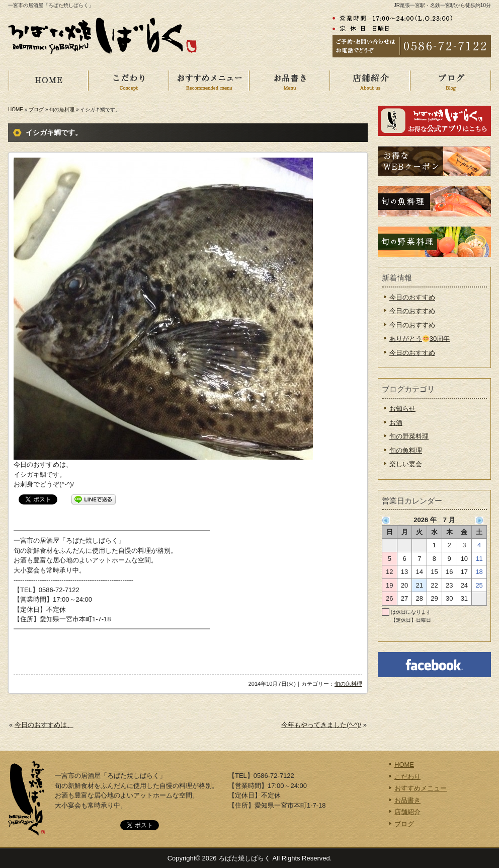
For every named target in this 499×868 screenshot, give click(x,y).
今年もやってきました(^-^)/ (321, 725)
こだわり (137, 81)
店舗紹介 (378, 81)
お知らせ (402, 409)
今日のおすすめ (412, 297)
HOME (56, 81)
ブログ (36, 110)
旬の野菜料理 (409, 436)
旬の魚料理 (62, 110)
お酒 (396, 423)
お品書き (298, 81)
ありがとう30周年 (420, 339)
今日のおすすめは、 (44, 725)
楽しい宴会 (406, 464)
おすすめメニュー (217, 81)
